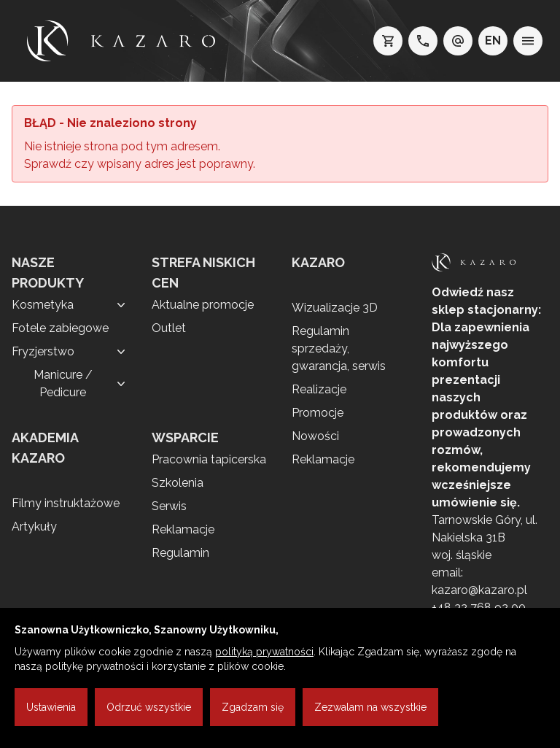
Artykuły (34, 527)
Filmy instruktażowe (66, 503)
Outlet (169, 328)
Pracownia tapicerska (209, 459)
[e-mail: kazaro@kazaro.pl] (458, 41)
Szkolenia (178, 483)
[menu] (528, 41)
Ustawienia (51, 707)
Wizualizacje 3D (335, 308)
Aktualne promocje (203, 305)
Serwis (169, 506)
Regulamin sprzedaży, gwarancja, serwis (339, 348)
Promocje (318, 413)
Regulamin (180, 553)
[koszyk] (388, 41)
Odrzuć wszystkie (149, 707)
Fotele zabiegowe (60, 328)
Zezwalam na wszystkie (370, 707)
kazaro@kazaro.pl (479, 590)
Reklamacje (183, 529)
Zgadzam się (253, 707)
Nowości (315, 436)
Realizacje (319, 389)
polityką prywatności (264, 652)
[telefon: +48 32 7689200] (423, 41)
